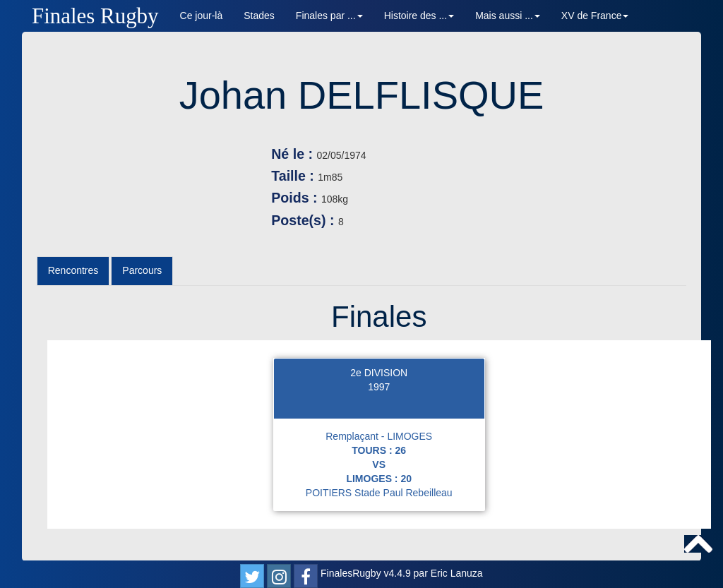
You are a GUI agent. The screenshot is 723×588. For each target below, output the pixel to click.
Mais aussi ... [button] (508, 16)
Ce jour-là (202, 16)
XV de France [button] (595, 16)
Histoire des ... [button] (419, 16)
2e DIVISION (379, 373)
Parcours (142, 270)
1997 (379, 387)
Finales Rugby (95, 16)
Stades (259, 16)
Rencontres (73, 270)
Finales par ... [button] (329, 16)
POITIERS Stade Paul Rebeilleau (379, 493)
